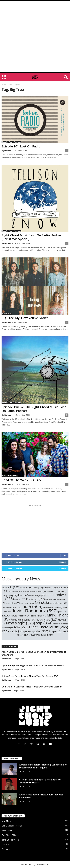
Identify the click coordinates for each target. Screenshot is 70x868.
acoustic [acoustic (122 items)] (11, 587)
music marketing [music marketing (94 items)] (24, 620)
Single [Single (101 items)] (56, 631)
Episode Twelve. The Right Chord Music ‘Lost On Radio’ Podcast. (34, 409)
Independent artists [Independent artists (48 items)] (12, 607)
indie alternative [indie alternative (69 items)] (53, 607)
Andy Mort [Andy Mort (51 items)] (15, 591)
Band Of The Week (10, 476)
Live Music (6, 845)
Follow (63, 562)
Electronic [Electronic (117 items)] (36, 599)
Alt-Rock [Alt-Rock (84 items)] (27, 588)
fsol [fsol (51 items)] (53, 603)
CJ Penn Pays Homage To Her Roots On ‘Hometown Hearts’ (33, 665)
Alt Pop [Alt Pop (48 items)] (38, 588)
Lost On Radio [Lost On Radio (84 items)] (12, 616)
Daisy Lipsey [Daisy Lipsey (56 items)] (10, 595)
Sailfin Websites (43, 864)
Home (4, 85)
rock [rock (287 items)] (11, 631)
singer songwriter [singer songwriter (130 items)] (34, 631)
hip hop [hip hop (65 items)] (62, 603)
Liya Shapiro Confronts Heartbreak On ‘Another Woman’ (32, 687)
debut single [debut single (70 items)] (37, 595)
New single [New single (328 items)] (21, 623)
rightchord (6, 150)
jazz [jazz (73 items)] (62, 612)
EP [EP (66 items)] (49, 599)
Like (65, 556)
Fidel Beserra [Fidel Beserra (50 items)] (27, 603)
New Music (7, 314)
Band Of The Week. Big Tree (22, 480)
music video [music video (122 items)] (46, 620)
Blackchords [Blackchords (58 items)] (39, 591)
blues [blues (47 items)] (51, 591)
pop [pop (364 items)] (44, 623)
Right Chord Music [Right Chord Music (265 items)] (49, 627)
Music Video (7, 830)
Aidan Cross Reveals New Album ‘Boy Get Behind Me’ (30, 676)
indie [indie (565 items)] (32, 606)
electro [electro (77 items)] (20, 599)
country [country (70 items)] (60, 591)
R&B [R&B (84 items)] (58, 624)
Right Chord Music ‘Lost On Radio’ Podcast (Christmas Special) (32, 237)
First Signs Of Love (10, 835)
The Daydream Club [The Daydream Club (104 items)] (38, 635)
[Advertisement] (35, 37)
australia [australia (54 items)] (26, 591)
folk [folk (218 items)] (42, 603)
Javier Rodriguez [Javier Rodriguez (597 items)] (35, 611)
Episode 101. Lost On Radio (21, 146)
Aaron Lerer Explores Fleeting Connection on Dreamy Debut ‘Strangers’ (43, 766)
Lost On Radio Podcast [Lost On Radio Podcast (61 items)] (34, 616)
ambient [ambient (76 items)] (50, 588)
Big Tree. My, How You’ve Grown (25, 318)
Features (5, 849)
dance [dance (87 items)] (23, 595)
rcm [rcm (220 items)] (21, 627)
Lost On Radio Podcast (11, 142)
